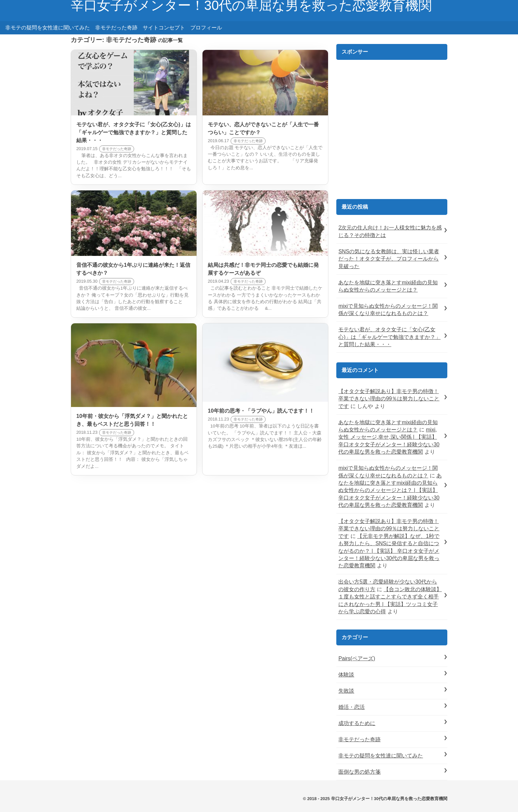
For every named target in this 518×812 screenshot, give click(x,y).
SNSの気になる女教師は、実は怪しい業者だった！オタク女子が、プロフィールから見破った (389, 259)
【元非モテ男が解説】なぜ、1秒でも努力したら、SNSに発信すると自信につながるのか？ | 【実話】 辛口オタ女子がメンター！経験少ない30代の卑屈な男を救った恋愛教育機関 (389, 551)
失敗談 (346, 691)
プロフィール (206, 28)
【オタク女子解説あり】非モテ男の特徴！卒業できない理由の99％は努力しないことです (389, 399)
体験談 (346, 675)
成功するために (357, 723)
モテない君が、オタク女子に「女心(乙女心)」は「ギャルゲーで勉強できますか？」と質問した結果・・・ (389, 337)
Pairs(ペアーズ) (357, 658)
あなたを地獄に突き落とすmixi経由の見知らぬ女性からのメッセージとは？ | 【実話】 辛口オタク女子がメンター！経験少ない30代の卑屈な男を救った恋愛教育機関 (390, 490)
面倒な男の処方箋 (359, 772)
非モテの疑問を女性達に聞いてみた (48, 28)
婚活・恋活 (351, 707)
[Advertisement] (392, 133)
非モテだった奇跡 (116, 28)
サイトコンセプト (164, 28)
